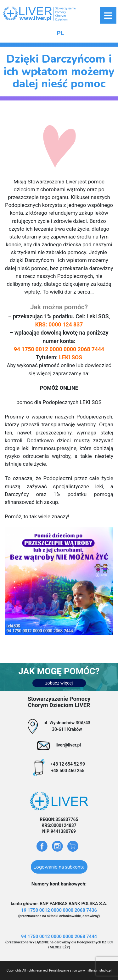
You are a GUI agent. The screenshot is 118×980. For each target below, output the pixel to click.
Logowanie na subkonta (59, 867)
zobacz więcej (59, 683)
